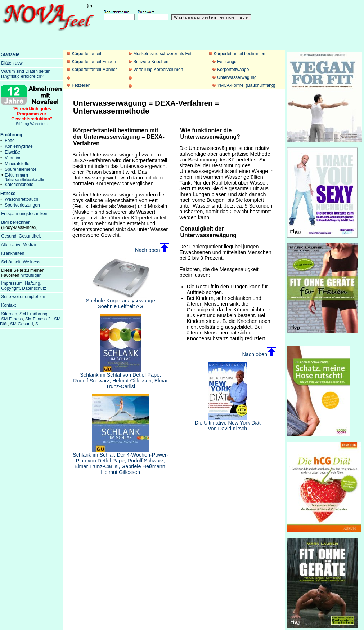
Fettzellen (81, 85)
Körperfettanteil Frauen (94, 62)
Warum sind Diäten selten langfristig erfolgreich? (25, 74)
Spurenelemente (21, 169)
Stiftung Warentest (32, 114)
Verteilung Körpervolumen (158, 70)
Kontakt (8, 305)
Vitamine (13, 158)
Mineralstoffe (17, 164)
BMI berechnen (16, 222)
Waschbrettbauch (21, 199)
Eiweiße (12, 152)
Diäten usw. (12, 63)
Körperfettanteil (86, 54)
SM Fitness (12, 319)
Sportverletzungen (22, 205)
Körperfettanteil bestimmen (239, 54)
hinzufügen (31, 275)
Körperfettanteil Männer (94, 70)
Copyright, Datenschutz (24, 288)
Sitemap (9, 314)
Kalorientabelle (19, 185)
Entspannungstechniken (24, 214)
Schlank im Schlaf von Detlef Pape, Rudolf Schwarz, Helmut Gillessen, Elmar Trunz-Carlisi (120, 378)
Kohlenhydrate (19, 146)
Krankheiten (13, 253)
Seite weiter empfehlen (23, 297)
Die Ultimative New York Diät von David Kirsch (228, 423)
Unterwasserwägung (237, 77)
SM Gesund (21, 324)
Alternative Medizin (19, 245)
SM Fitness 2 (38, 319)
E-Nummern (24, 177)
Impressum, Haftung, (21, 283)
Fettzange (227, 62)
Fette (10, 141)
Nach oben (152, 250)
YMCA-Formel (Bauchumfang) (246, 85)
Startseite (10, 54)
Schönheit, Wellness (21, 262)
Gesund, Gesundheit (21, 236)
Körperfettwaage (233, 70)
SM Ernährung (33, 314)
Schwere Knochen (151, 62)
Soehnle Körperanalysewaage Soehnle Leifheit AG (121, 301)
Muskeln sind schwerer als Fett (163, 54)
